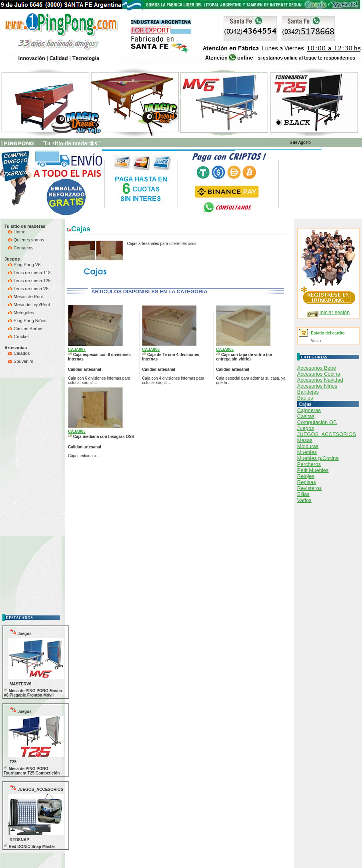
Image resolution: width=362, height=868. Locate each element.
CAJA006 (151, 349)
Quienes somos (26, 240)
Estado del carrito (328, 333)
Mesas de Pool (26, 297)
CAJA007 (77, 349)
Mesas (305, 440)
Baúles (305, 398)
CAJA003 (77, 431)
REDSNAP (19, 840)
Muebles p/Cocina (318, 458)
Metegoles (21, 313)
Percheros (309, 464)
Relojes (306, 476)
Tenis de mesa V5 (28, 289)
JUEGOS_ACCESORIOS (36, 788)
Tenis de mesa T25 (30, 281)
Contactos (21, 248)
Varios (304, 500)
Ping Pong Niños (27, 321)
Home (17, 232)
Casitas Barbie (25, 328)
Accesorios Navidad (320, 380)
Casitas (306, 416)
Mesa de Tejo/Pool (29, 305)
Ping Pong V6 (24, 265)
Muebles (307, 452)
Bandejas (308, 392)
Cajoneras (309, 410)
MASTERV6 (20, 684)
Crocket (19, 336)
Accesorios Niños (317, 386)
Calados (19, 353)
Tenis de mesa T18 (30, 273)
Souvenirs (21, 361)
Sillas (303, 494)
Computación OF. (317, 422)
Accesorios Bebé (317, 368)
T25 (13, 762)
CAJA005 (225, 349)
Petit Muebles (313, 470)
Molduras (308, 446)
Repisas (307, 482)
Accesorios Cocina (319, 374)
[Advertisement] (26, 489)
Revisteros (309, 488)
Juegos (21, 632)
